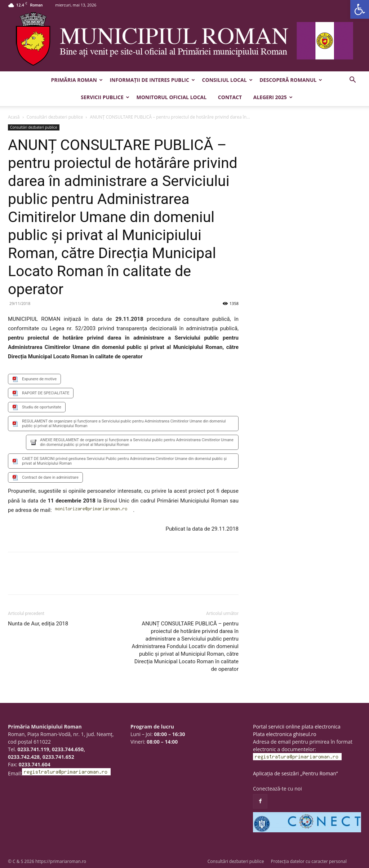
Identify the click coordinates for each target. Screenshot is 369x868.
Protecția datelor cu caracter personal (309, 861)
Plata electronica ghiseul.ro (285, 734)
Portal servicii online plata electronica (297, 727)
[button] (360, 9)
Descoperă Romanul (291, 80)
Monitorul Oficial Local (171, 97)
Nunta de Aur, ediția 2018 (38, 624)
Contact (230, 97)
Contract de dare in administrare (50, 477)
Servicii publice (105, 97)
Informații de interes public (152, 80)
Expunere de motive (39, 379)
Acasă (14, 117)
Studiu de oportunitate (42, 407)
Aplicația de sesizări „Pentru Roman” (295, 773)
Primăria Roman (77, 80)
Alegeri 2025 (273, 97)
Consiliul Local (227, 80)
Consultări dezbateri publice (55, 117)
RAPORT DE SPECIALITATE (46, 393)
